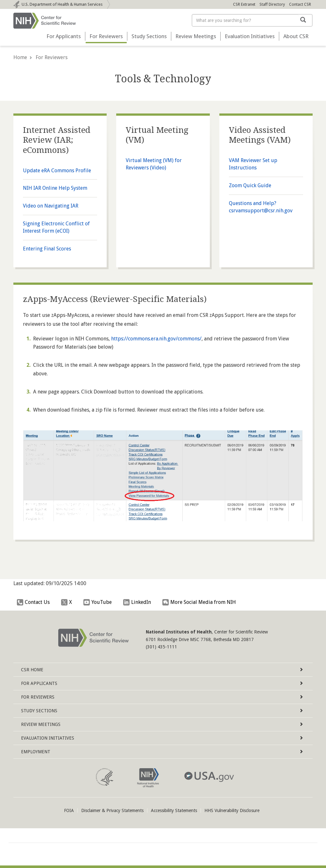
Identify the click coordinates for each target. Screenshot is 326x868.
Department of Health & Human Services (62, 4)
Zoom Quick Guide (250, 185)
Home (20, 57)
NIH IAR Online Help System (55, 188)
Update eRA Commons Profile (57, 171)
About (296, 36)
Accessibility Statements (174, 810)
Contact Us (35, 602)
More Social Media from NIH (201, 602)
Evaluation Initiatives (250, 36)
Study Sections (149, 36)
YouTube (99, 602)
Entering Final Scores (47, 249)
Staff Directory (272, 4)
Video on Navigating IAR (51, 206)
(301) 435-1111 (161, 647)
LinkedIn (139, 602)
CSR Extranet (244, 4)
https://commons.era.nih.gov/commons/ (156, 339)
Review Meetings (196, 36)
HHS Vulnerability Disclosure (232, 810)
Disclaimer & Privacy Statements (112, 810)
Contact (300, 4)
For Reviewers (106, 36)
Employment (162, 752)
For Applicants (64, 36)
